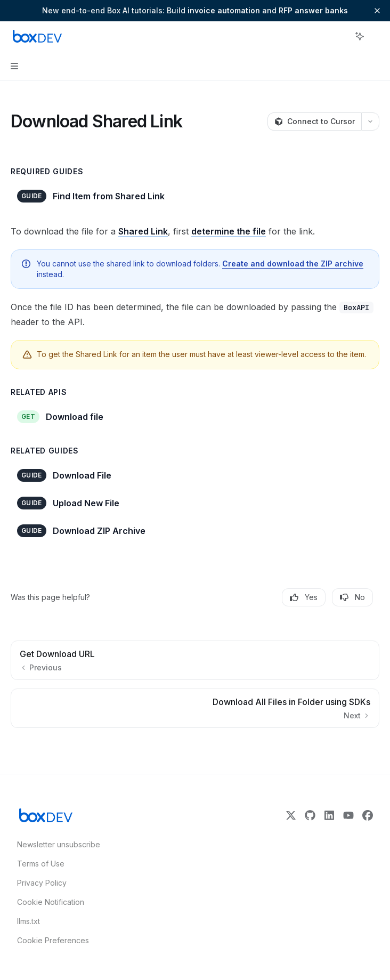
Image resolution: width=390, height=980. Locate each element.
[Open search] (340, 36)
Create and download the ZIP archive (293, 264)
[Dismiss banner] (377, 11)
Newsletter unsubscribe (55, 844)
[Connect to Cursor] (314, 122)
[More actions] (376, 36)
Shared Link (143, 231)
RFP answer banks (313, 10)
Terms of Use (41, 864)
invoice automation (224, 10)
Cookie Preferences (53, 940)
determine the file (229, 231)
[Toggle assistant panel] (360, 36)
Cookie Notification (51, 902)
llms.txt (29, 921)
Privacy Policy (42, 883)
